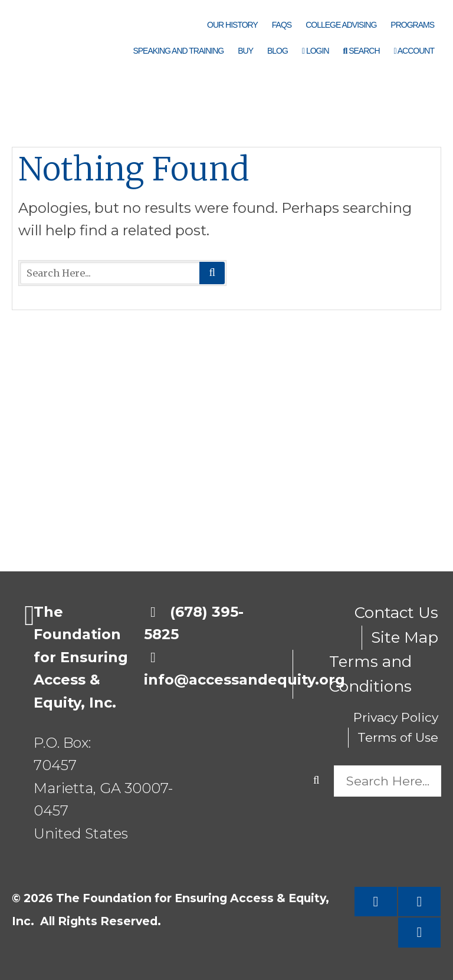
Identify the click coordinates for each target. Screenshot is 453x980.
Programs (412, 25)
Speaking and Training (178, 51)
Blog (278, 51)
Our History (232, 25)
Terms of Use (398, 737)
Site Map (405, 637)
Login (316, 51)
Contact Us (396, 613)
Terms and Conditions (370, 674)
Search (362, 51)
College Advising (341, 25)
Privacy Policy (396, 717)
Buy (245, 51)
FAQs (282, 25)
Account (414, 51)
